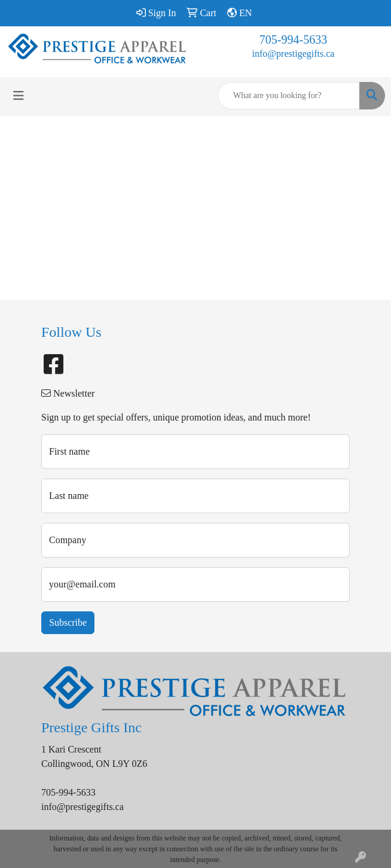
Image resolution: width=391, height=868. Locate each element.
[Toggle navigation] (19, 96)
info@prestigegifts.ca (294, 54)
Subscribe (68, 622)
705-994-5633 (293, 39)
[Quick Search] (289, 96)
